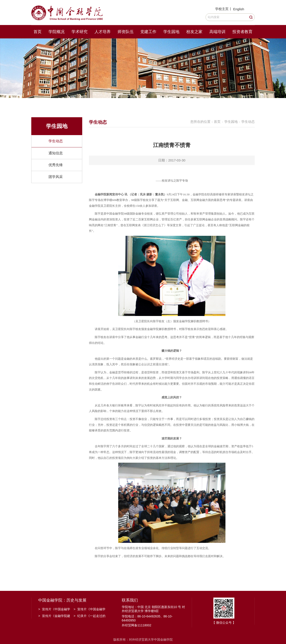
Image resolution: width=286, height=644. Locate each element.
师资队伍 (126, 32)
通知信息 (56, 153)
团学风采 (56, 177)
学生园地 (171, 32)
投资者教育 (242, 32)
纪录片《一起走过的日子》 (89, 616)
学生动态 (56, 141)
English (239, 9)
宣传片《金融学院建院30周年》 (54, 616)
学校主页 (222, 9)
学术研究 (80, 32)
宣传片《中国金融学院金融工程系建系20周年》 (54, 610)
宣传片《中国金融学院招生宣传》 (89, 610)
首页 (38, 32)
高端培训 (217, 32)
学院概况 (57, 32)
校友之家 (194, 32)
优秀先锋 (56, 165)
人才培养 (103, 32)
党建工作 (148, 32)
